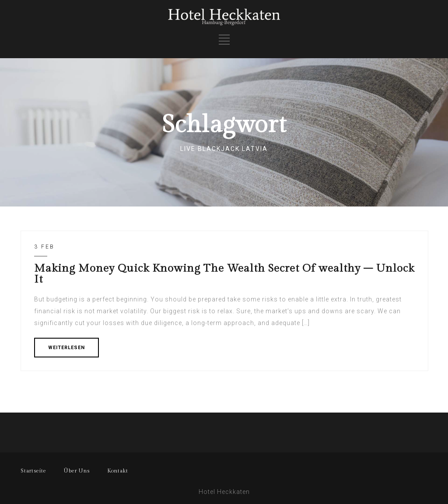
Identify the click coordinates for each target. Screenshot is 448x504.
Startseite (33, 471)
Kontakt (118, 471)
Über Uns (77, 471)
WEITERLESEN (66, 348)
